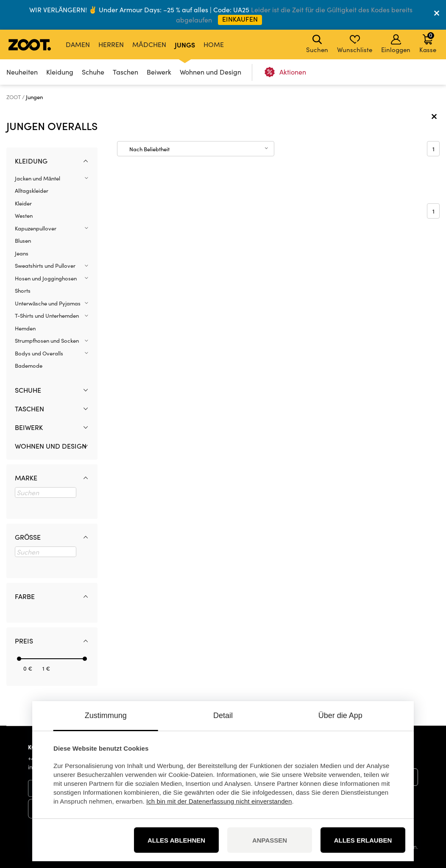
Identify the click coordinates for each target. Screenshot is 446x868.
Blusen (23, 241)
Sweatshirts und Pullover (45, 266)
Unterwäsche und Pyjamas (48, 303)
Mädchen (149, 44)
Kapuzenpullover (36, 228)
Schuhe (93, 72)
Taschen (125, 72)
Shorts (23, 291)
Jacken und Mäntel (38, 178)
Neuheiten (22, 72)
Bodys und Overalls (39, 353)
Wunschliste (355, 44)
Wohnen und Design (210, 72)
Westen (24, 216)
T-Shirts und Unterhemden (47, 316)
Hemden (25, 328)
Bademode (29, 366)
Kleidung (60, 72)
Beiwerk (159, 72)
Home (214, 44)
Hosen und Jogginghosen (46, 278)
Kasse (428, 42)
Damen (78, 44)
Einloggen (396, 44)
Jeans (22, 253)
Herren (111, 44)
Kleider (23, 203)
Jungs (185, 44)
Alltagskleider (32, 191)
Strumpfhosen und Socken (47, 341)
